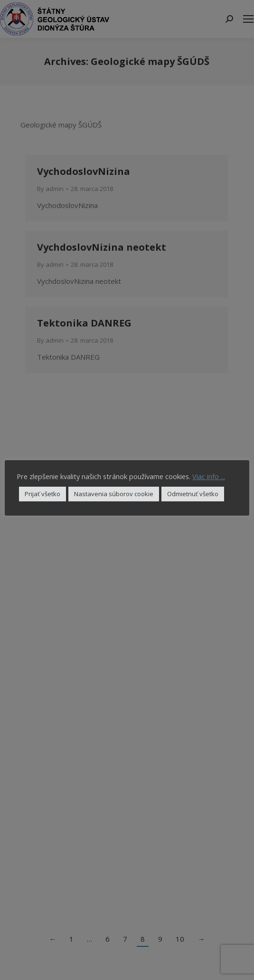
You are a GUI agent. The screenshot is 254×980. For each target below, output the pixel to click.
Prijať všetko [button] (42, 494)
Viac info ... (209, 476)
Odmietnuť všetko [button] (193, 494)
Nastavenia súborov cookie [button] (114, 494)
